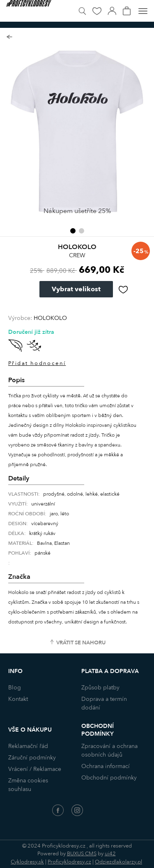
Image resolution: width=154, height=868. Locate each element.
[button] (73, 231)
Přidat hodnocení (37, 363)
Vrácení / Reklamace (35, 769)
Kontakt (18, 699)
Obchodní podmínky (109, 778)
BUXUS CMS (82, 854)
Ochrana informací (106, 766)
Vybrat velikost (76, 289)
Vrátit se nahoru (81, 643)
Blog (15, 688)
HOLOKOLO (50, 318)
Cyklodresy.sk (27, 862)
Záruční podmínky (32, 758)
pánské (43, 553)
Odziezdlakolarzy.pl (118, 862)
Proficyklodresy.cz (69, 862)
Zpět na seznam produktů (9, 37)
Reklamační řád (28, 746)
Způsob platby (100, 688)
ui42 (110, 854)
